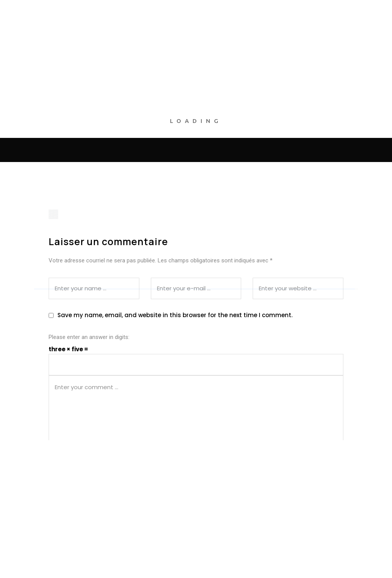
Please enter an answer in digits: (89, 337)
